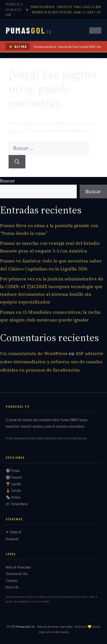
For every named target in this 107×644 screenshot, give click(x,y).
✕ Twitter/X (14, 532)
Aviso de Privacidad (18, 567)
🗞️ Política (13, 497)
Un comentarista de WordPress (34, 353)
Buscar (7, 181)
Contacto (12, 580)
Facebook (12, 539)
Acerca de (12, 587)
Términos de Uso (17, 574)
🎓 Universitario (17, 504)
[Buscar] (17, 162)
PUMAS (28, 30)
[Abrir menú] (95, 30)
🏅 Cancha (13, 490)
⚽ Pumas (13, 470)
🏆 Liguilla (13, 484)
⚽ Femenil (14, 477)
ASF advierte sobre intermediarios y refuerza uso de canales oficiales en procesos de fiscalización (52, 362)
